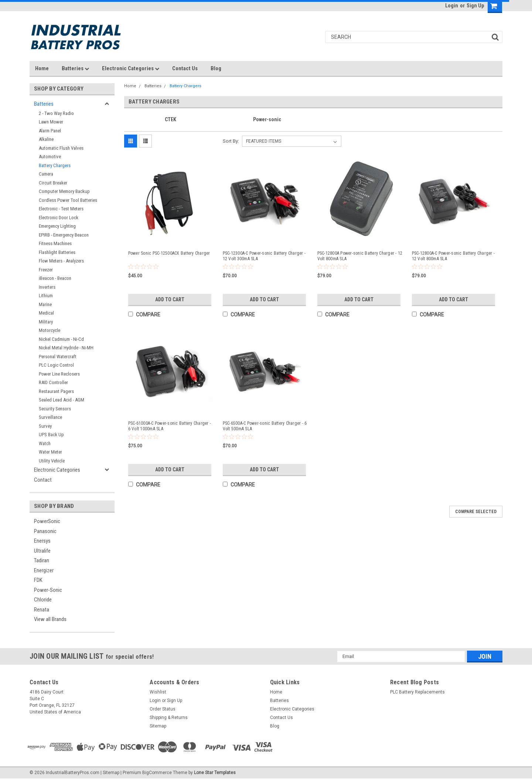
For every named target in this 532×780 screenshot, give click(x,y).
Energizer (44, 570)
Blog (216, 68)
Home (42, 68)
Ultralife (42, 551)
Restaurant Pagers (56, 391)
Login (452, 6)
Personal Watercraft (58, 357)
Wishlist (158, 692)
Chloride (43, 600)
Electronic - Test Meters (61, 209)
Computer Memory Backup (64, 191)
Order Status (163, 709)
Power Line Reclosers (59, 374)
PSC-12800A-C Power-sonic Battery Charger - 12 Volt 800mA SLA (453, 256)
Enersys (42, 541)
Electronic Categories (131, 68)
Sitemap (158, 726)
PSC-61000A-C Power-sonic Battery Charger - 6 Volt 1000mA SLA (170, 426)
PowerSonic (47, 521)
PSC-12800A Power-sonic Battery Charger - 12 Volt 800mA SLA (360, 256)
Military (46, 322)
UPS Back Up (51, 435)
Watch (45, 443)
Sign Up (475, 6)
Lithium (46, 296)
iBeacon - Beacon (55, 278)
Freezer (46, 270)
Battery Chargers (55, 165)
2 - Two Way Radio (56, 113)
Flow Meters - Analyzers (61, 261)
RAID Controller (53, 382)
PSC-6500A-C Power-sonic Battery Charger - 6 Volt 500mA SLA (265, 426)
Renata (42, 610)
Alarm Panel (50, 131)
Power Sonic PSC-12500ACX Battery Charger (169, 253)
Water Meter (50, 452)
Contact (43, 480)
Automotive (50, 157)
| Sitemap (110, 773)
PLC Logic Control (56, 365)
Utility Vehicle (52, 461)
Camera (46, 174)
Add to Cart (170, 299)
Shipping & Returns (169, 718)
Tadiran (42, 560)
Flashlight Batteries (57, 252)
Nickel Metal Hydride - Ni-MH (66, 348)
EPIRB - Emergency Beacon (64, 235)
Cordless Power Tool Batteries (68, 200)
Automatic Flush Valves (61, 148)
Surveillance (50, 417)
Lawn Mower (51, 122)
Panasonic (45, 531)
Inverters (47, 287)
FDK (38, 580)
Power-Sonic (48, 590)
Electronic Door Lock (59, 218)
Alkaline (46, 139)
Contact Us (185, 68)
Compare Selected (476, 512)
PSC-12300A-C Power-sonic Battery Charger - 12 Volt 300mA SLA (264, 256)
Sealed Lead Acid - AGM (62, 400)
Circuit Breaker (53, 183)
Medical (46, 313)
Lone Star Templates (215, 773)
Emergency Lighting (57, 226)
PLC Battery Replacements (417, 692)
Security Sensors (55, 409)
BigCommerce (157, 773)
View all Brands (50, 619)
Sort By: (231, 141)
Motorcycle (50, 330)
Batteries (75, 68)
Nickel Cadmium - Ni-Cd (61, 339)
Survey (45, 426)
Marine (45, 304)
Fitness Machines (55, 243)
